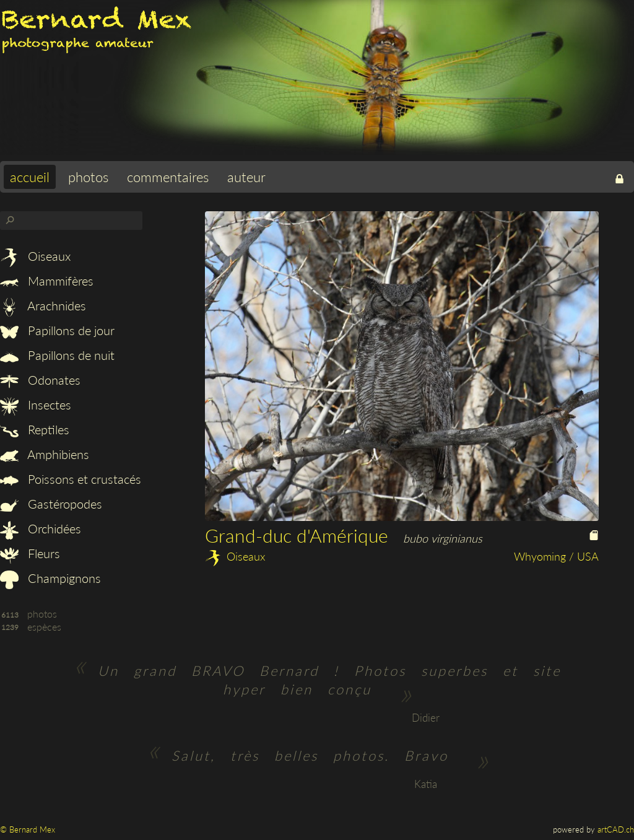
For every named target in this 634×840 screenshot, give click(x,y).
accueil (30, 177)
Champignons (50, 578)
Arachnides (43, 305)
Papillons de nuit (57, 355)
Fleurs (30, 553)
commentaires (168, 177)
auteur (246, 177)
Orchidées (41, 528)
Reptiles (35, 429)
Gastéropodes (51, 504)
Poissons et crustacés (71, 479)
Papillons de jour (57, 330)
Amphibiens (45, 454)
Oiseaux (35, 256)
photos (88, 177)
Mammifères (47, 281)
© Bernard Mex (28, 829)
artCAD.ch (616, 829)
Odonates (40, 380)
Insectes (36, 405)
